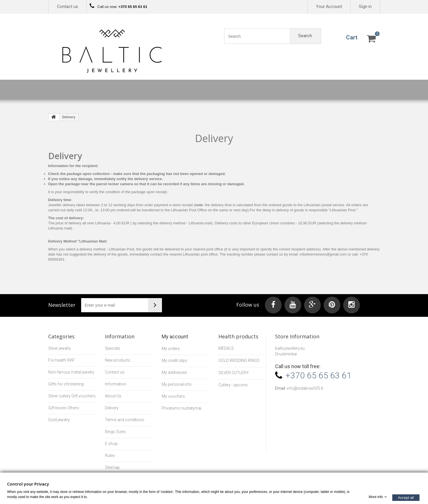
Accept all (406, 497)
